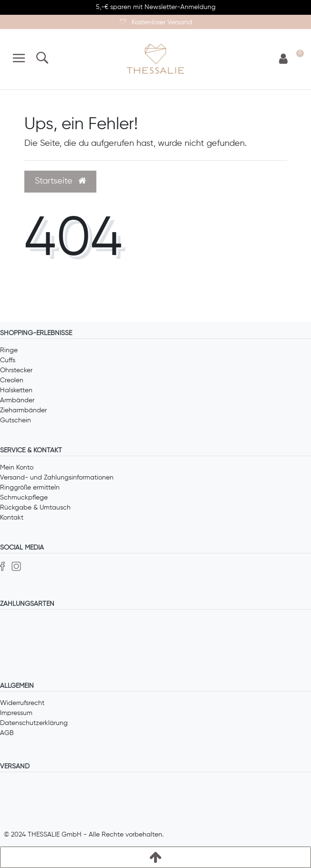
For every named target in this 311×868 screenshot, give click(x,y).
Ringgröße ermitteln (30, 488)
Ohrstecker (16, 370)
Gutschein (16, 420)
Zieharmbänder (23, 410)
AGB (7, 733)
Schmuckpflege (24, 498)
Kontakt (12, 518)
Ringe (9, 350)
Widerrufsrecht (22, 703)
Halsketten (16, 390)
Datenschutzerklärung (34, 723)
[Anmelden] (283, 59)
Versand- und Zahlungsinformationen (57, 478)
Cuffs (8, 360)
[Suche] (42, 59)
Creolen (12, 380)
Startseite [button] (60, 181)
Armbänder (17, 400)
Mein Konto (17, 468)
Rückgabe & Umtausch (35, 508)
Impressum (16, 713)
